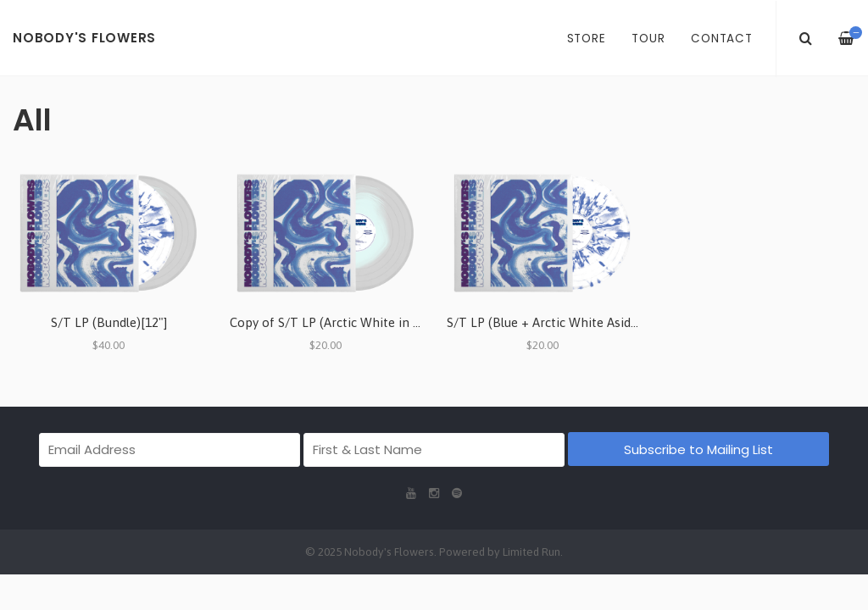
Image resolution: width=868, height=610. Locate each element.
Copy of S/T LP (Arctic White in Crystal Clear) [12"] (375, 322)
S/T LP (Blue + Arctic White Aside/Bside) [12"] (577, 322)
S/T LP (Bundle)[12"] (109, 322)
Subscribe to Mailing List (698, 449)
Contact (721, 39)
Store (587, 39)
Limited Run (531, 552)
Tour (648, 39)
